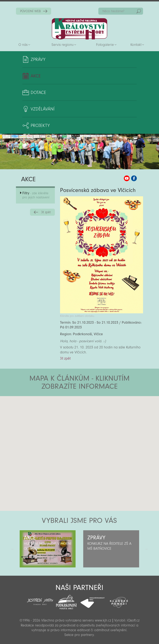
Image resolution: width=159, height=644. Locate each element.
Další (146, 549)
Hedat (139, 11)
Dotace (38, 92)
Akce (36, 76)
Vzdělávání (43, 109)
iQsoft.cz (133, 620)
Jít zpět (46, 212)
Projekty (40, 125)
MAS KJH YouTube (127, 178)
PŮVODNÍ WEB (30, 11)
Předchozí (13, 549)
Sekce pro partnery (79, 635)
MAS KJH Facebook (134, 178)
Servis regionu (63, 45)
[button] (91, 421)
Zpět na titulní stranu (79, 29)
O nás (23, 45)
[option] (48, 549)
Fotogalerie (105, 45)
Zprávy (38, 59)
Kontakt (136, 45)
